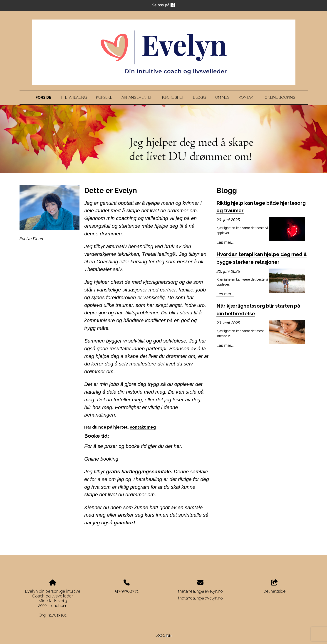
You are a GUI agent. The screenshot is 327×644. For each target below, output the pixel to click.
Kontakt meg (143, 427)
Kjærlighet (173, 97)
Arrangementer (137, 97)
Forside (43, 97)
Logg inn (163, 636)
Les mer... (225, 242)
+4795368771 (127, 591)
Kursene (104, 97)
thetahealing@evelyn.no (200, 591)
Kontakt (247, 97)
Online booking (101, 459)
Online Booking (280, 97)
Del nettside (274, 587)
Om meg (222, 97)
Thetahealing (74, 97)
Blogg (199, 97)
